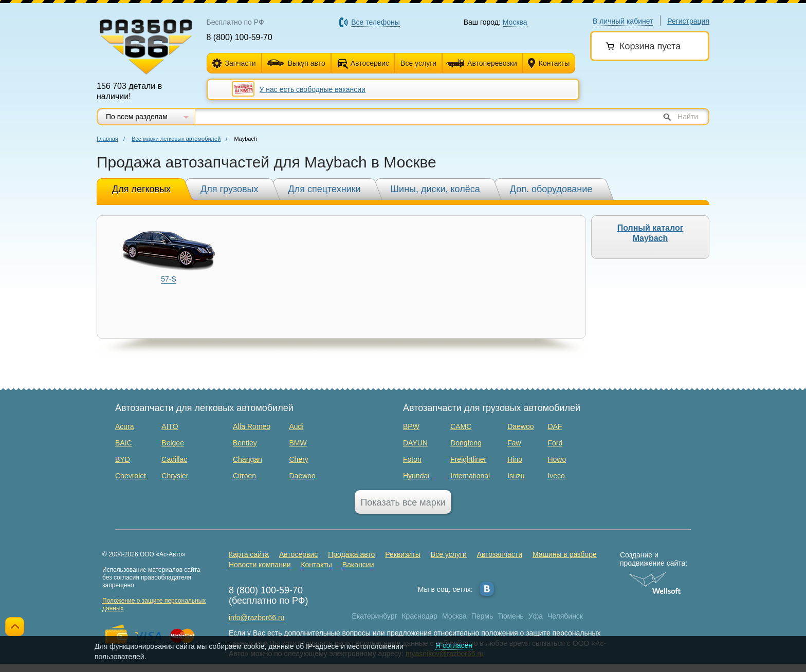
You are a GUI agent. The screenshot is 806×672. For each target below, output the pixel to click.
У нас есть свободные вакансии (313, 89)
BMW (298, 443)
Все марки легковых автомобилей (176, 139)
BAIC (124, 443)
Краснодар (419, 616)
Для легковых (141, 189)
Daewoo (302, 476)
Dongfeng (466, 443)
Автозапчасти (500, 554)
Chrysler (175, 476)
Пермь (482, 616)
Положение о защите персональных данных (154, 604)
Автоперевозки (482, 63)
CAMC (461, 426)
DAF (555, 426)
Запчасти (234, 63)
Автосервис (370, 63)
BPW (411, 426)
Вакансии (358, 565)
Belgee (173, 443)
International (470, 476)
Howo (557, 459)
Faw (514, 443)
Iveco (556, 476)
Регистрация (688, 21)
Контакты (549, 63)
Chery (298, 459)
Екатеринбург (375, 616)
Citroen (244, 476)
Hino (515, 459)
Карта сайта (249, 554)
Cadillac (174, 459)
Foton (412, 459)
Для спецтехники (325, 189)
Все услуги (418, 63)
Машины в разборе (565, 554)
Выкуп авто (296, 63)
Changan (248, 459)
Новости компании (260, 565)
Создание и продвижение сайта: (655, 559)
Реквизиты (403, 554)
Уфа (536, 616)
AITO (170, 426)
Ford (555, 443)
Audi (296, 426)
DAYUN (415, 443)
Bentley (245, 443)
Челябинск (565, 616)
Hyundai (416, 476)
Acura (125, 426)
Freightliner (468, 459)
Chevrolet (131, 476)
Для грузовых (229, 189)
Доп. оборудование (551, 189)
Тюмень (511, 616)
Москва (454, 616)
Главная (107, 139)
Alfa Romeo (252, 426)
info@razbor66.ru (257, 618)
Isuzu (516, 476)
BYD (123, 459)
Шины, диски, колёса (435, 189)
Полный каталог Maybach (651, 233)
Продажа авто (351, 554)
